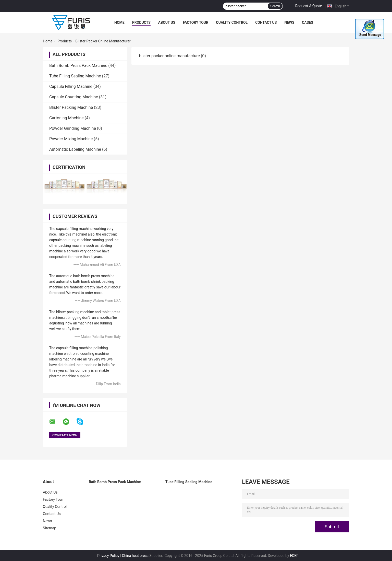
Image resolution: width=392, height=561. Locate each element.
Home (119, 22)
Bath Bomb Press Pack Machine (78, 66)
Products (141, 22)
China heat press (135, 556)
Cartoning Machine (66, 118)
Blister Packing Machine (71, 107)
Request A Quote (309, 6)
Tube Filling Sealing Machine (75, 76)
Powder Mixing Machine (71, 139)
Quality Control (232, 22)
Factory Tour (196, 22)
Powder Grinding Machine (73, 128)
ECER (294, 556)
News (289, 22)
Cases (308, 22)
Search (275, 6)
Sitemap (50, 528)
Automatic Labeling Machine (75, 149)
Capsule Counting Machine (74, 97)
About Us (167, 22)
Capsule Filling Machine (71, 86)
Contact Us (266, 22)
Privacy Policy (108, 556)
